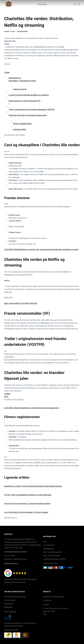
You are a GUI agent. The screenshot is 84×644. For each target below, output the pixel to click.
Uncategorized (22, 32)
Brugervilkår (9, 604)
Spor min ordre (10, 556)
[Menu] (79, 4)
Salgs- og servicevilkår (51, 556)
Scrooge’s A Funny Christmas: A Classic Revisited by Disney (27, 504)
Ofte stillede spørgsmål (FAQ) (15, 597)
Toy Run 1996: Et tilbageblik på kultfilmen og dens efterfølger (28, 495)
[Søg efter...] (34, 4)
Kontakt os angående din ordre (15, 559)
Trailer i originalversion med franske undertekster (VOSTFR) (32, 109)
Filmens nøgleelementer (22, 124)
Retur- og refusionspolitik (52, 552)
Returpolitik (8, 607)
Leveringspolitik (49, 545)
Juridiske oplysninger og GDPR (54, 559)
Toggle (7, 72)
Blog (45, 542)
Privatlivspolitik (49, 549)
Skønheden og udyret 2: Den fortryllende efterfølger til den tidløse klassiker (33, 486)
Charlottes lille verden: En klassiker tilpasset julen (28, 115)
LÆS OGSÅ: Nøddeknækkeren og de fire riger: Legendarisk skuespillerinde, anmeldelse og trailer (41, 249)
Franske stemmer (20, 89)
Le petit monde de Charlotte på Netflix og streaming (29, 95)
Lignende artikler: (20, 129)
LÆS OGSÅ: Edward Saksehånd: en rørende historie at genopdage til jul (32, 408)
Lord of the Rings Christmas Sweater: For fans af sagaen (26, 512)
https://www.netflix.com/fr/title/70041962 (21, 303)
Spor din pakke (10, 600)
